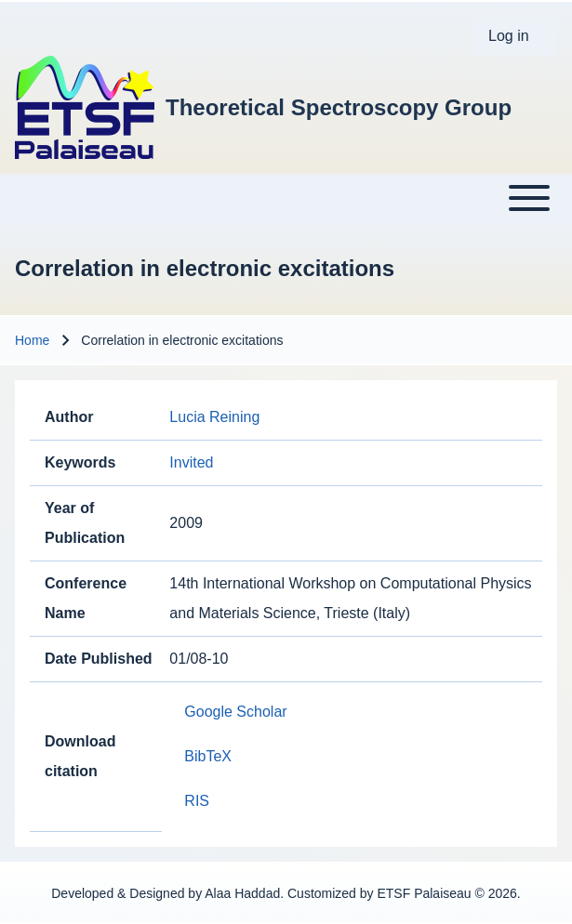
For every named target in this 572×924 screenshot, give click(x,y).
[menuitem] (515, 36)
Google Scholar (235, 712)
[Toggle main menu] (286, 198)
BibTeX (208, 756)
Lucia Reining (214, 417)
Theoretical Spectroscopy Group (339, 107)
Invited (191, 462)
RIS (197, 801)
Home (32, 340)
